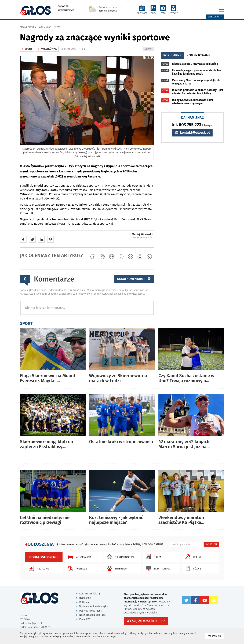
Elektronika (157, 568)
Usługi (192, 557)
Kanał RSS (85, 619)
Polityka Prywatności (91, 611)
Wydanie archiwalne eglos (94, 606)
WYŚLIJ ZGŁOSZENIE (142, 621)
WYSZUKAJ (212, 544)
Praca (153, 557)
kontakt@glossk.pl (192, 133)
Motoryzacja (79, 557)
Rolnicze (76, 568)
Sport (57, 27)
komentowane (198, 55)
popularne (172, 55)
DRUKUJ (149, 49)
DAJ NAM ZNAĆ (192, 118)
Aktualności (45, 27)
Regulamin (85, 598)
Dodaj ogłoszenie (44, 557)
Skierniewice (66, 10)
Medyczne (38, 568)
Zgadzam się (216, 636)
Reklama (84, 602)
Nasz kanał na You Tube (92, 615)
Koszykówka (47, 49)
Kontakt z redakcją (90, 594)
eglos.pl (63, 6)
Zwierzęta (116, 568)
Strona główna (28, 27)
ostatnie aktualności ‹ (142, 238)
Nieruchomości (120, 557)
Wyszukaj (215, 17)
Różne (192, 568)
